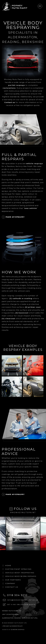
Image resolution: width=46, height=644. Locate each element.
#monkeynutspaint (23, 512)
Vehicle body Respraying (20, 573)
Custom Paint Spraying (18, 569)
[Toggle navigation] (40, 6)
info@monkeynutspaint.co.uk (23, 600)
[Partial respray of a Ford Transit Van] (33, 365)
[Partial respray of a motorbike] (12, 387)
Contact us (10, 102)
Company (10, 583)
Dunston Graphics (18, 630)
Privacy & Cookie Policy (13, 626)
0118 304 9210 (17, 595)
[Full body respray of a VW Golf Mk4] (12, 365)
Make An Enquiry (15, 217)
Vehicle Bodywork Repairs (21, 576)
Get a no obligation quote (21, 605)
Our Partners (13, 580)
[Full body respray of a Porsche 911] (33, 387)
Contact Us (12, 587)
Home (8, 566)
